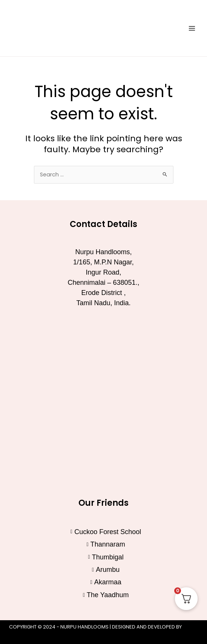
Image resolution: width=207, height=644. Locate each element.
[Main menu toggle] (192, 28)
